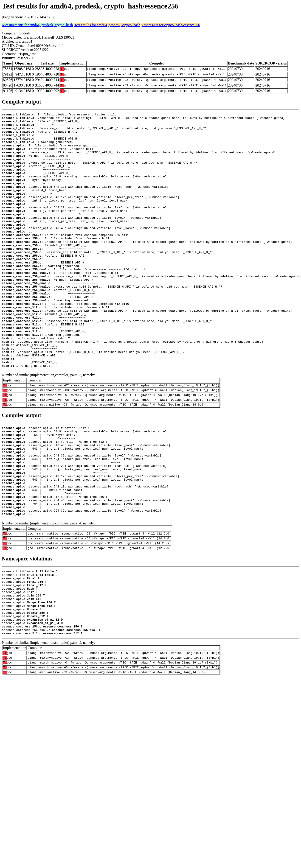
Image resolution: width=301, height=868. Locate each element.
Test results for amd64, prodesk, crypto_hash (107, 25)
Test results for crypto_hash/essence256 (171, 25)
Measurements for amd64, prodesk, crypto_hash (37, 25)
